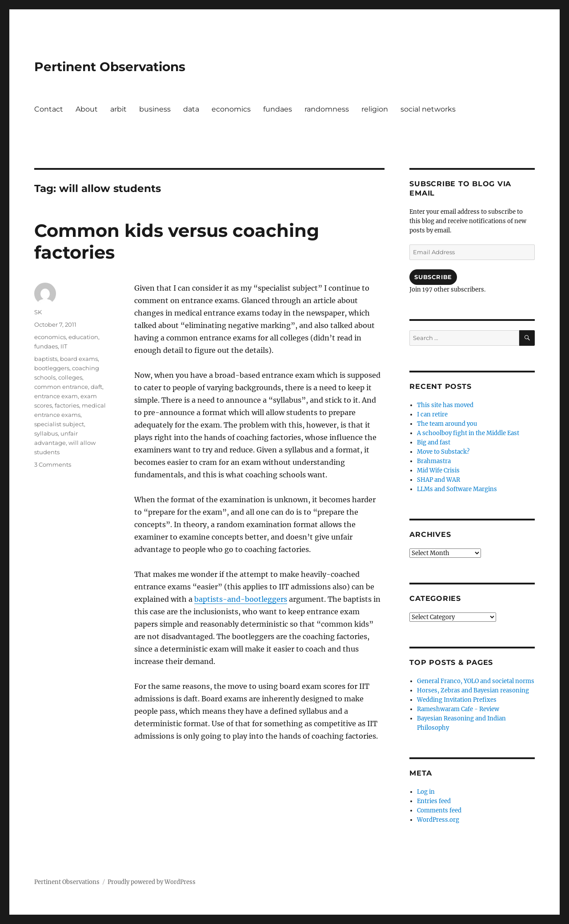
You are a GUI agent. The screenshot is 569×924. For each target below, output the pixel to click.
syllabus (46, 433)
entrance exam (56, 396)
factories (67, 405)
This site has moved (445, 405)
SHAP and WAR (439, 480)
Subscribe (433, 277)
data (191, 109)
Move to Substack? (443, 452)
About (87, 109)
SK (38, 312)
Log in (426, 792)
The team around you (447, 424)
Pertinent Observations (110, 67)
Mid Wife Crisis (438, 470)
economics (231, 109)
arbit (118, 109)
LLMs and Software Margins (457, 489)
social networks (428, 109)
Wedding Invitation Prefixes (457, 700)
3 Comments (53, 464)
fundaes (278, 109)
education (83, 337)
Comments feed (439, 810)
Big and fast (434, 442)
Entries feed (434, 801)
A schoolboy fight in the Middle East (468, 433)
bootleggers (52, 368)
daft (96, 387)
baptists (46, 359)
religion (375, 109)
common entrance (61, 387)
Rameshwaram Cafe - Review (458, 709)
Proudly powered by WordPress (152, 882)
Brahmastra (434, 461)
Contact (49, 109)
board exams (79, 359)
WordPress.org (438, 820)
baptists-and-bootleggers (241, 599)
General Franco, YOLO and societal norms (476, 681)
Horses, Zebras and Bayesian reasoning (473, 690)
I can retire (432, 414)
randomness (327, 109)
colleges (70, 377)
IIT (64, 346)
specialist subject (59, 424)
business (155, 109)
